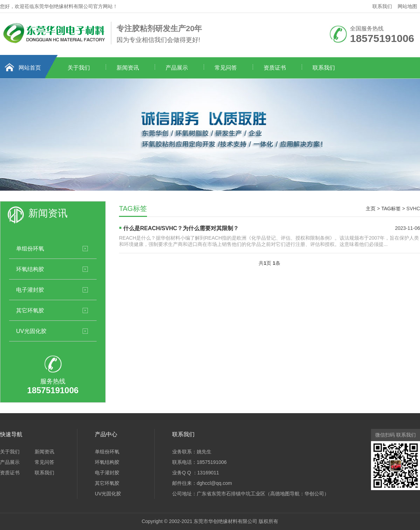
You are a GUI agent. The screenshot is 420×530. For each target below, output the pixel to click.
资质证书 (275, 68)
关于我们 (79, 68)
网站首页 (30, 68)
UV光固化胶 (31, 331)
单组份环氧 (30, 248)
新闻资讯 (128, 68)
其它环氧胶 (30, 310)
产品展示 (177, 68)
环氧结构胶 (30, 269)
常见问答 (226, 68)
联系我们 (382, 6)
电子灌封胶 (30, 290)
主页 (371, 209)
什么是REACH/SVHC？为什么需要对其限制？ (181, 228)
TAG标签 (391, 209)
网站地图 (407, 6)
